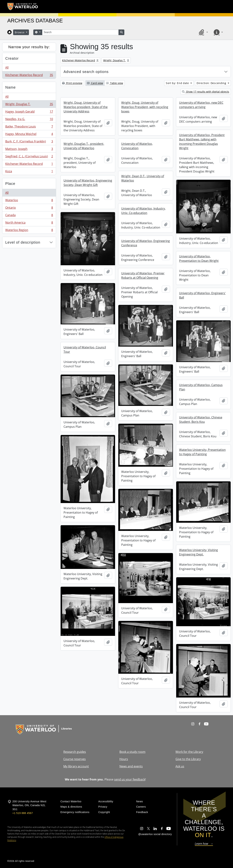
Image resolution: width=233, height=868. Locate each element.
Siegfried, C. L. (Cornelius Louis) (29, 157)
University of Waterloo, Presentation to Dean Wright (199, 259)
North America (29, 223)
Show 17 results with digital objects (206, 92)
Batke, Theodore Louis (29, 127)
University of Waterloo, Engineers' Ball (202, 295)
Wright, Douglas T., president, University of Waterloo (84, 146)
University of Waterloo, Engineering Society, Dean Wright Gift (88, 183)
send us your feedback (130, 779)
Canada (29, 216)
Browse (20, 32)
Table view (115, 83)
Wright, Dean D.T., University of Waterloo (143, 178)
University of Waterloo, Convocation (137, 146)
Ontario (29, 208)
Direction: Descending (212, 83)
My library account (76, 766)
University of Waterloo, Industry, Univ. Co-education (143, 211)
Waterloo (29, 201)
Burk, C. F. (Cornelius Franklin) (29, 142)
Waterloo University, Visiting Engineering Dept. (199, 552)
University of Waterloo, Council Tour (85, 349)
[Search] (80, 32)
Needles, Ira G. (29, 120)
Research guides (75, 752)
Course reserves (75, 759)
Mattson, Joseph (29, 150)
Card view (95, 83)
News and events (131, 766)
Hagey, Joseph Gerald (29, 112)
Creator (12, 58)
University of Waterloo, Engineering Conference (146, 243)
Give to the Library (188, 759)
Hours (124, 759)
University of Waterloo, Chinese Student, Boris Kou (201, 420)
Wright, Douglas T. (29, 105)
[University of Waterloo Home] (23, 7)
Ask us (180, 766)
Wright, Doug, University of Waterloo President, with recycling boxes (145, 107)
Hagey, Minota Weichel (29, 135)
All (7, 67)
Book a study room (132, 752)
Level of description (23, 242)
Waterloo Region (29, 231)
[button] (203, 32)
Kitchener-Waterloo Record (29, 76)
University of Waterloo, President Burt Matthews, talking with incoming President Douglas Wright (202, 142)
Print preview (72, 83)
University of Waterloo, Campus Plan (201, 387)
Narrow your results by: (29, 47)
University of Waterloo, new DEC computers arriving (201, 105)
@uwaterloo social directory (155, 834)
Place (10, 184)
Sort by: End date (178, 83)
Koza (29, 172)
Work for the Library (189, 752)
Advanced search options (86, 72)
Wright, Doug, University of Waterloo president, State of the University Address (86, 107)
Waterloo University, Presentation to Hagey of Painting (202, 452)
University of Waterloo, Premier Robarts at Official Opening (143, 275)
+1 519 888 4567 (23, 813)
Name (10, 87)
